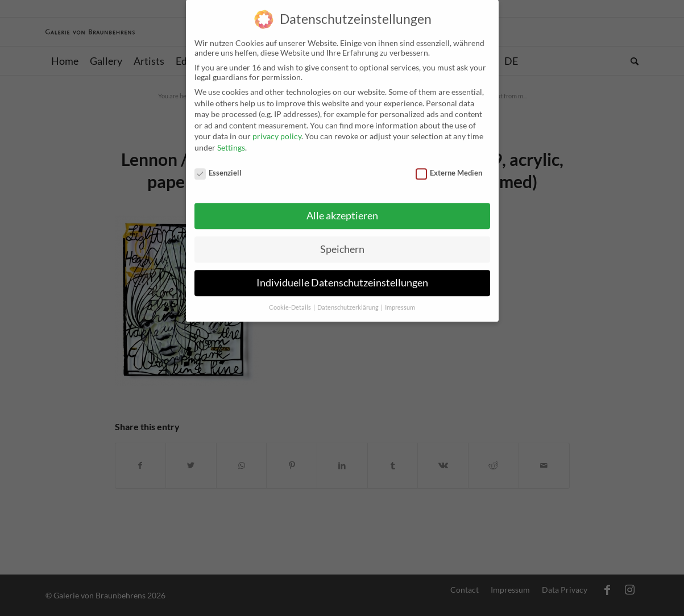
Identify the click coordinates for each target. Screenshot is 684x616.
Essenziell (218, 164)
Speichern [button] (342, 241)
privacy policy (277, 128)
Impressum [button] (400, 299)
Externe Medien (449, 164)
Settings (231, 138)
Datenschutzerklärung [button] (349, 299)
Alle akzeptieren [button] (342, 207)
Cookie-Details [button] (291, 299)
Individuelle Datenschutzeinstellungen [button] (342, 274)
